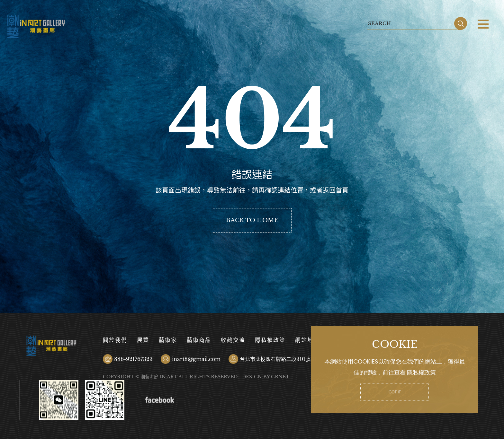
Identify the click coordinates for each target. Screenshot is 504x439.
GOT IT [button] (395, 392)
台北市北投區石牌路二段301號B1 (278, 359)
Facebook (160, 400)
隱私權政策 (270, 340)
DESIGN (252, 377)
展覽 (143, 340)
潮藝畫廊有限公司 (36, 26)
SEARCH (461, 23)
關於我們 (115, 340)
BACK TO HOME (252, 220)
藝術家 (168, 340)
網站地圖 (307, 340)
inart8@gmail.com (196, 359)
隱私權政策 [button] (421, 372)
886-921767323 (133, 359)
